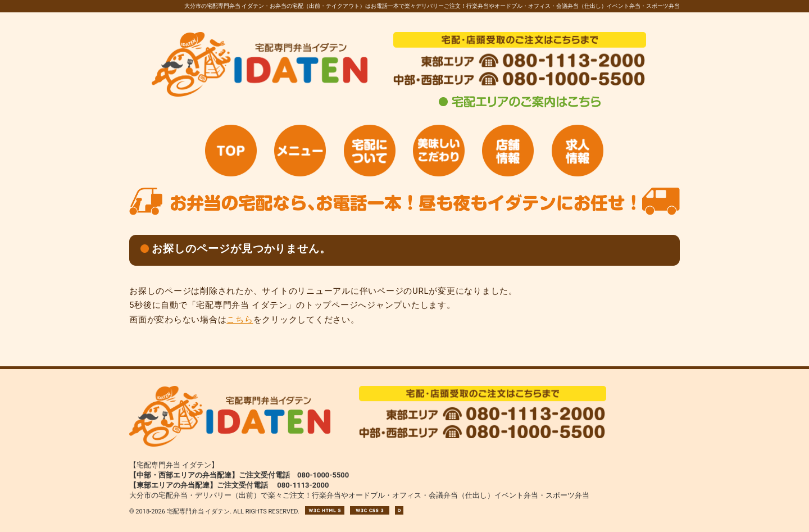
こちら (240, 320)
